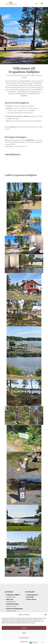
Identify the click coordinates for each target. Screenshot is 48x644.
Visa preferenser (24, 638)
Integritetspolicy (24, 642)
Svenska (34, 643)
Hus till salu (30, 597)
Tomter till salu (31, 599)
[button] (45, 615)
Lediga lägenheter (32, 595)
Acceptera (24, 628)
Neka (24, 633)
